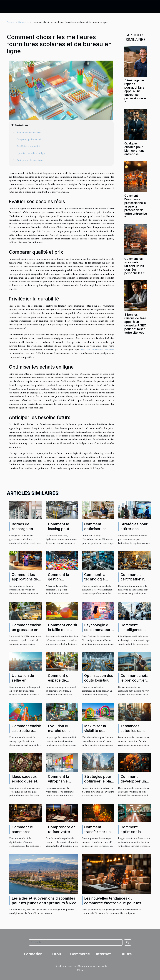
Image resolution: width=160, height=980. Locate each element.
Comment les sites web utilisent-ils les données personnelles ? (134, 266)
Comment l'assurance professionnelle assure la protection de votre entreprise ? (136, 206)
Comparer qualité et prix (29, 140)
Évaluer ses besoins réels (29, 133)
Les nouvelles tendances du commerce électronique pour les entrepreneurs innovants (113, 903)
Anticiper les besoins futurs (30, 160)
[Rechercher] (76, 942)
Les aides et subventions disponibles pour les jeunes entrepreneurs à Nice (44, 901)
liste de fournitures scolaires (97, 350)
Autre (127, 954)
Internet (103, 954)
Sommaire (23, 125)
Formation (33, 954)
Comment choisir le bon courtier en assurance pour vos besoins (135, 683)
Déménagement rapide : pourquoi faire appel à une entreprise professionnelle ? (135, 91)
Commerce (23, 22)
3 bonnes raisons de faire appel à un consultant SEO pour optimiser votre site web (135, 324)
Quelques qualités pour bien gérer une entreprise (134, 149)
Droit (57, 954)
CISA (80, 970)
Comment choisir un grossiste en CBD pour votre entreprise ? (26, 632)
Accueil (11, 22)
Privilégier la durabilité (28, 146)
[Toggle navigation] (9, 7)
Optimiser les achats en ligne (31, 153)
